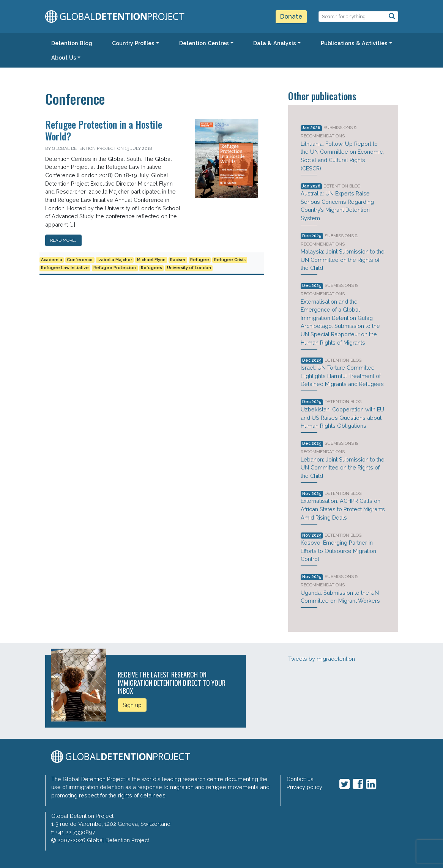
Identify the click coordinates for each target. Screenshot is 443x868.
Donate (291, 17)
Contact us (300, 779)
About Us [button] (64, 57)
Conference (80, 260)
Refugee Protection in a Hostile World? (104, 130)
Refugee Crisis (230, 260)
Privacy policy (304, 787)
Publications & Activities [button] (354, 43)
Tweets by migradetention (322, 659)
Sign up (132, 705)
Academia (52, 260)
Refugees (151, 268)
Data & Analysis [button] (275, 43)
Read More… (63, 240)
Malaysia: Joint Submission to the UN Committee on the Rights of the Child (343, 260)
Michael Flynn (151, 260)
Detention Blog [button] (72, 43)
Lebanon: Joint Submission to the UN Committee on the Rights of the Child (343, 468)
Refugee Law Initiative (65, 268)
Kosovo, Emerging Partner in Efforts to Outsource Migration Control (338, 551)
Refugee (200, 260)
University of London (189, 268)
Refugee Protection (115, 268)
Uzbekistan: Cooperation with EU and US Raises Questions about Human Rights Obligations (342, 417)
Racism (178, 260)
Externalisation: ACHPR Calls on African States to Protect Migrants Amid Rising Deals (343, 509)
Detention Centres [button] (204, 43)
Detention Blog (342, 186)
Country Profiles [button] (133, 43)
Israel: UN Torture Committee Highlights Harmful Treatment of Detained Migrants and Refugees (342, 376)
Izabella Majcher (115, 260)
